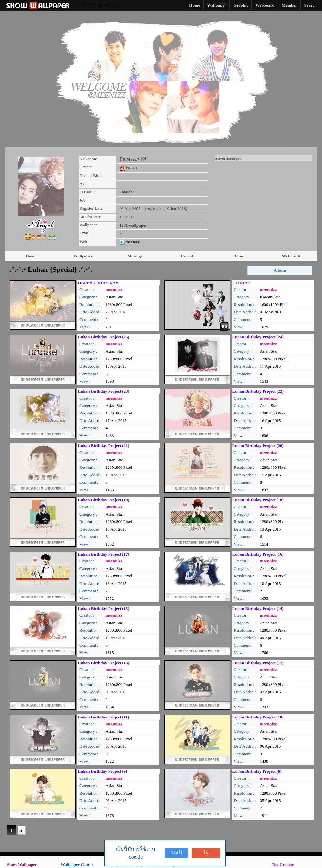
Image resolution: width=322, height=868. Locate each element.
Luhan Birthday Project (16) (258, 554)
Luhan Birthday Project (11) (104, 717)
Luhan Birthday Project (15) (104, 608)
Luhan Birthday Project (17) (104, 554)
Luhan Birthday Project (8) (257, 771)
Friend (187, 256)
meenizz (130, 242)
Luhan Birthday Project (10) (258, 717)
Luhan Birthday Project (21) (104, 446)
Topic (239, 256)
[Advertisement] (264, 202)
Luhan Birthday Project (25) (104, 337)
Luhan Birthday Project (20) (258, 446)
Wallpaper (83, 256)
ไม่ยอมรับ (206, 854)
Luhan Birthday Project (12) (258, 663)
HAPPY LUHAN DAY (98, 283)
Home (31, 256)
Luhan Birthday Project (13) (104, 663)
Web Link (291, 256)
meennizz (114, 289)
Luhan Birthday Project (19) (104, 500)
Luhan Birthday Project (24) (258, 337)
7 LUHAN (242, 283)
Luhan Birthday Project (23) (104, 391)
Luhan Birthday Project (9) (103, 771)
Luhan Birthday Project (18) (258, 500)
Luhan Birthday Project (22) (258, 391)
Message (135, 256)
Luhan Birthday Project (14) (258, 608)
